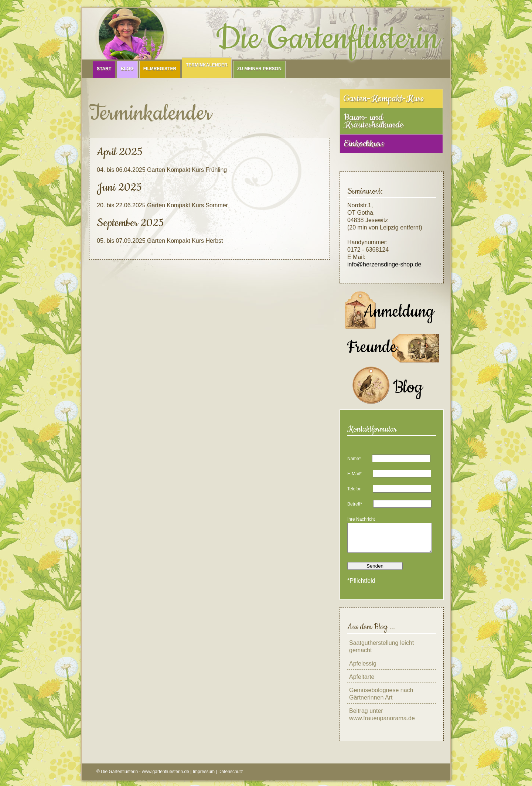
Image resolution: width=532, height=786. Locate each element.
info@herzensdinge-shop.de (384, 264)
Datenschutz (231, 777)
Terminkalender (207, 65)
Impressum (204, 777)
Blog (127, 69)
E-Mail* (354, 474)
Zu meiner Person (259, 69)
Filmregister (160, 69)
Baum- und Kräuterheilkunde (374, 121)
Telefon (354, 489)
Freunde (372, 347)
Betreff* (355, 504)
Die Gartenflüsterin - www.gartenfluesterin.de (145, 777)
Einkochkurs (364, 144)
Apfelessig (363, 669)
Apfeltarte (362, 682)
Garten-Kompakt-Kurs (383, 99)
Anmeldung (399, 312)
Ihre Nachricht (361, 519)
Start (104, 69)
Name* (354, 459)
